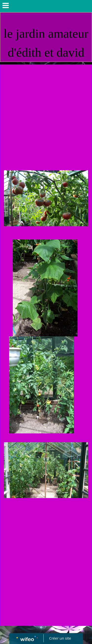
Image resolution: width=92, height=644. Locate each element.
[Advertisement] (46, 113)
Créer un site (60, 638)
